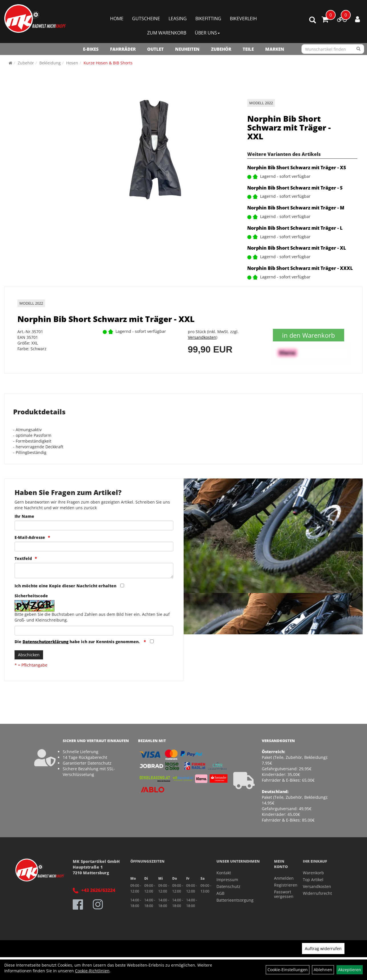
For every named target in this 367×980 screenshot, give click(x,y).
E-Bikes (91, 49)
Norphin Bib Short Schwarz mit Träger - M (296, 208)
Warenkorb (313, 873)
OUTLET (155, 49)
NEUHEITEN (187, 49)
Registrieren (282, 885)
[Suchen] (359, 49)
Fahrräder (123, 49)
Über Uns (207, 33)
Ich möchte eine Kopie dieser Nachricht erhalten (65, 586)
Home (117, 19)
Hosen (72, 63)
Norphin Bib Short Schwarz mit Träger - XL (297, 248)
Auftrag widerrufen (323, 949)
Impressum (227, 880)
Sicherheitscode (31, 596)
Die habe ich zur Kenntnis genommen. (78, 642)
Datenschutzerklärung (45, 642)
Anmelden (282, 878)
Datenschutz (228, 886)
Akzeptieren (350, 970)
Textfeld (23, 558)
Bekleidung (50, 63)
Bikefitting (208, 19)
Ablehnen (323, 970)
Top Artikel (313, 880)
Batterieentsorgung (235, 900)
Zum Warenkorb (167, 33)
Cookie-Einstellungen (288, 970)
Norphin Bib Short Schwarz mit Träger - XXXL (300, 268)
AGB (220, 893)
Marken (275, 49)
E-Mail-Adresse (30, 537)
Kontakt (224, 873)
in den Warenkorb (308, 335)
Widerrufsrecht (317, 893)
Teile (248, 49)
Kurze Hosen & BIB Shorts (108, 63)
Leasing (178, 19)
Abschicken (29, 655)
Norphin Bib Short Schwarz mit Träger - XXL (289, 127)
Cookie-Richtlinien (92, 971)
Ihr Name (24, 516)
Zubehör (221, 49)
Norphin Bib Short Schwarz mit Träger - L (295, 228)
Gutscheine (146, 19)
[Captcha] (94, 631)
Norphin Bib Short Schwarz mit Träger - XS (297, 168)
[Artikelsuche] (313, 20)
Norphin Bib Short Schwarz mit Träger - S (295, 188)
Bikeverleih (243, 19)
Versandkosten (202, 337)
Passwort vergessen (282, 894)
